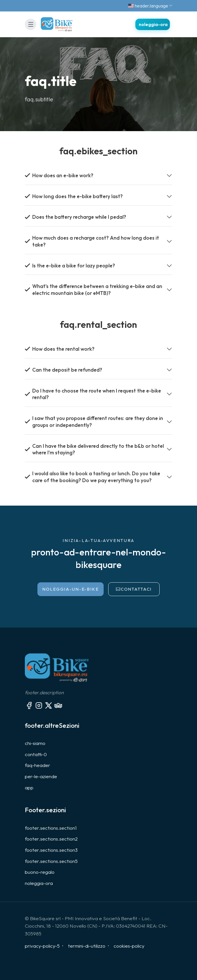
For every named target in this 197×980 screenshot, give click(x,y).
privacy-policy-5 (42, 946)
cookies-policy (129, 946)
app (29, 787)
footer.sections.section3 (51, 850)
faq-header (38, 765)
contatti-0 (36, 754)
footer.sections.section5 (51, 861)
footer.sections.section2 (51, 839)
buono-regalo (40, 872)
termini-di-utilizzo (87, 946)
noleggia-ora (39, 883)
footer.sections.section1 (51, 828)
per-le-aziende (41, 776)
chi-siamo (35, 743)
